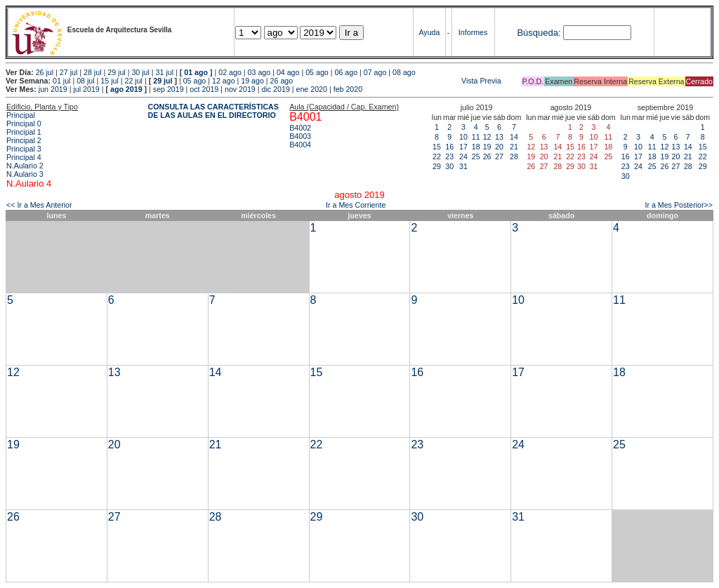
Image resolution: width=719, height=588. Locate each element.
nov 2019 (240, 89)
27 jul (68, 72)
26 (487, 156)
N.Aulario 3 (25, 174)
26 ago (282, 81)
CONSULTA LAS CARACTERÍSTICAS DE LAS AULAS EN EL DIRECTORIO (213, 111)
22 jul (134, 81)
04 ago (288, 72)
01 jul (61, 81)
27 (499, 156)
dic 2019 (276, 89)
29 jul (116, 72)
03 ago (259, 72)
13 (499, 137)
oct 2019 (204, 89)
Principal (21, 115)
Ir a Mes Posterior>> (679, 205)
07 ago (375, 72)
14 (514, 137)
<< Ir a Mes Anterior (39, 205)
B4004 (300, 145)
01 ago (196, 72)
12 (487, 137)
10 (463, 137)
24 (463, 156)
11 (476, 137)
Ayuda (429, 32)
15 (437, 147)
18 (476, 147)
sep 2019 (169, 89)
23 (449, 156)
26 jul (45, 72)
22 (437, 156)
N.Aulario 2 (25, 166)
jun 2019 (53, 89)
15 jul (109, 81)
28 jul (92, 72)
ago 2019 (126, 89)
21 (514, 147)
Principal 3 (24, 149)
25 (476, 156)
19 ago (252, 81)
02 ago (230, 72)
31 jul (165, 72)
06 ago (346, 72)
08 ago (404, 72)
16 (449, 147)
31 (463, 166)
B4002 (300, 128)
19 (487, 147)
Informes (473, 32)
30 (449, 166)
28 (514, 156)
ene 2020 (312, 89)
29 (437, 166)
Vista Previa (398, 81)
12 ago (224, 81)
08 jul (85, 81)
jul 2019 (86, 89)
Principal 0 (24, 123)
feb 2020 (348, 89)
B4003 (300, 136)
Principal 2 (24, 140)
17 (463, 147)
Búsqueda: (539, 33)
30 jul (140, 72)
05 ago (317, 72)
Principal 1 (24, 132)
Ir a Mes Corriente (356, 205)
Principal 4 (24, 157)
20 (499, 147)
